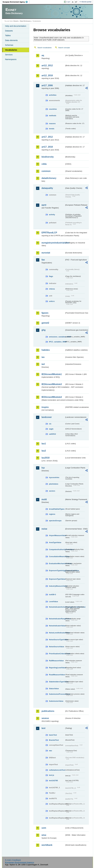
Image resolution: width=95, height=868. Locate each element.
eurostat (46, 253)
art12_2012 (47, 65)
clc (50, 424)
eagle (51, 429)
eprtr (44, 205)
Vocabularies (11, 50)
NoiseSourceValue (57, 647)
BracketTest (54, 740)
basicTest (53, 735)
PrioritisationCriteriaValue (57, 654)
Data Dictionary (25, 21)
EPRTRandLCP (49, 233)
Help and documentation (16, 26)
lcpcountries (54, 477)
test (43, 728)
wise (44, 835)
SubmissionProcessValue (57, 694)
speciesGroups (55, 521)
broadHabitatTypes (57, 509)
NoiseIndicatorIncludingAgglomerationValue (57, 607)
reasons (52, 123)
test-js (51, 775)
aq (43, 55)
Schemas (9, 45)
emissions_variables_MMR (57, 337)
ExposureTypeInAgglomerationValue (57, 571)
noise (44, 529)
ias (43, 357)
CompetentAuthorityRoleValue (57, 549)
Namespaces (11, 59)
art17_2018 (47, 147)
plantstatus (54, 484)
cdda (44, 164)
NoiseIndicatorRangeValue (57, 619)
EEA (16, 2)
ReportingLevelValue (57, 668)
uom (44, 828)
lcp (43, 468)
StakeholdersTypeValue (57, 682)
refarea (52, 289)
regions (52, 514)
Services (9, 55)
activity (52, 215)
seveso (45, 718)
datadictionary (49, 178)
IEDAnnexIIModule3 (52, 384)
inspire (45, 407)
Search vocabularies (44, 48)
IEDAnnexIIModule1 (52, 374)
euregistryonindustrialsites (53, 243)
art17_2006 (47, 85)
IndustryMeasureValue (57, 586)
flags (51, 276)
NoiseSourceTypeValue (57, 640)
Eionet (16, 21)
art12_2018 (47, 75)
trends (52, 129)
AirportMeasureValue (57, 535)
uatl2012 (52, 434)
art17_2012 (47, 137)
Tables (8, 35)
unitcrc (52, 301)
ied (43, 364)
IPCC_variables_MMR (57, 342)
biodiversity (48, 157)
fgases (45, 313)
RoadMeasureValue (57, 675)
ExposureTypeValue (57, 579)
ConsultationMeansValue (57, 556)
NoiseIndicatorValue (57, 626)
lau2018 (45, 458)
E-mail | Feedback (13, 860)
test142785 (53, 781)
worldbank (47, 845)
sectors (52, 491)
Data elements (11, 40)
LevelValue (53, 602)
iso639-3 (52, 595)
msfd (44, 499)
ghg (43, 330)
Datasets (9, 31)
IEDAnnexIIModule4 (52, 397)
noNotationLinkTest (57, 770)
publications (48, 711)
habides (46, 350)
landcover (47, 417)
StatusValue (54, 689)
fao (43, 260)
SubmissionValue (56, 701)
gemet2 (45, 323)
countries (53, 109)
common (46, 171)
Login (68, 2)
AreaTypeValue (55, 542)
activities (53, 95)
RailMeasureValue (56, 661)
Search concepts (64, 48)
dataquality (47, 188)
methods (53, 116)
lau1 (44, 444)
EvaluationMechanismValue (57, 563)
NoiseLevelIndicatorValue (57, 633)
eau (50, 751)
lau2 (44, 451)
